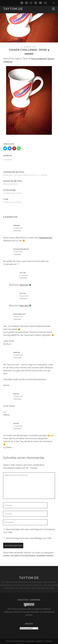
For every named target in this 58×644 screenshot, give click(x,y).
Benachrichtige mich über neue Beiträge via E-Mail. (29, 538)
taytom (22, 273)
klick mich (24, 285)
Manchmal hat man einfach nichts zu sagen (25, 175)
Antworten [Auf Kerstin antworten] (17, 358)
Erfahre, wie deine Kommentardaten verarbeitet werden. (28, 556)
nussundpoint (20, 314)
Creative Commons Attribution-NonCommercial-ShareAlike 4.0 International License (29, 612)
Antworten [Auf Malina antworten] (17, 399)
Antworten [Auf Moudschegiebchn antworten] (17, 254)
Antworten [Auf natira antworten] (17, 428)
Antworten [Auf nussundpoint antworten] (17, 319)
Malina (16, 394)
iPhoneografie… (11, 184)
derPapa (17, 226)
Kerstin (17, 353)
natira (16, 423)
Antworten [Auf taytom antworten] (23, 278)
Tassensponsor (46, 238)
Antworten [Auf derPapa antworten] (17, 231)
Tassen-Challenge (12, 193)
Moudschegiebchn (21, 249)
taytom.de (13, 9)
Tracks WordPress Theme (19, 641)
